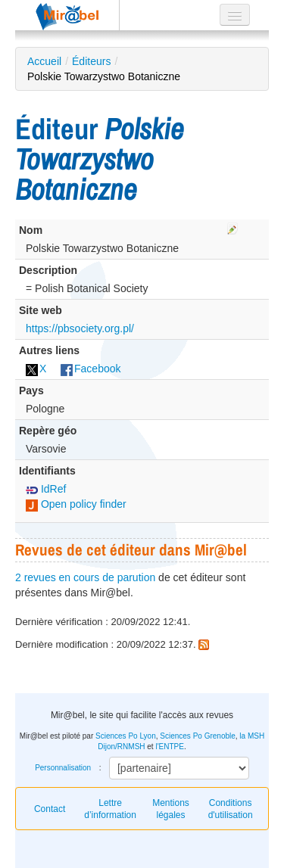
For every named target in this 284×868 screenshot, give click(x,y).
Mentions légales (171, 809)
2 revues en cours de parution (85, 577)
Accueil (44, 61)
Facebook (91, 369)
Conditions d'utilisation (231, 809)
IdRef (46, 489)
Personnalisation (63, 768)
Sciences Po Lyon (126, 736)
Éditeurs (91, 61)
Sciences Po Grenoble (198, 736)
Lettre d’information (110, 809)
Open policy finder (76, 504)
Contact (50, 809)
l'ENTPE (169, 747)
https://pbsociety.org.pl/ (80, 328)
